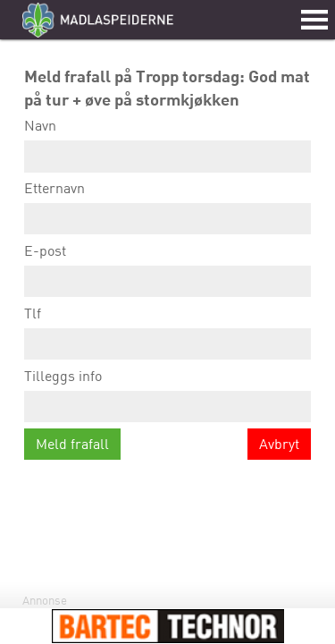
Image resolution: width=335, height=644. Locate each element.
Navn (168, 144)
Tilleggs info (168, 395)
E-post (168, 270)
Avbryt (279, 444)
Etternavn (168, 207)
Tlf (168, 332)
